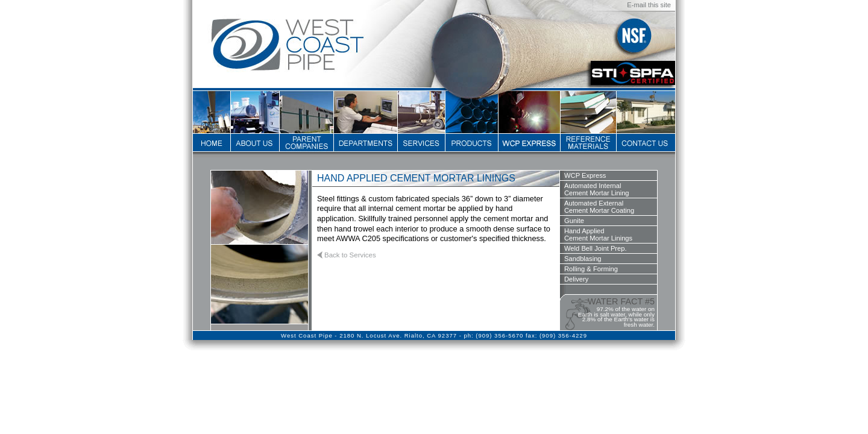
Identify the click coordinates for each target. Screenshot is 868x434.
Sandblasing (583, 259)
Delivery (576, 279)
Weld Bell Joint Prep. (596, 248)
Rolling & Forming (591, 269)
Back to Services (350, 255)
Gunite (574, 221)
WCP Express (585, 175)
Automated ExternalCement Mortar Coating (599, 207)
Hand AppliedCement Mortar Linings (598, 234)
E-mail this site (649, 5)
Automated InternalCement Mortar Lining (597, 189)
